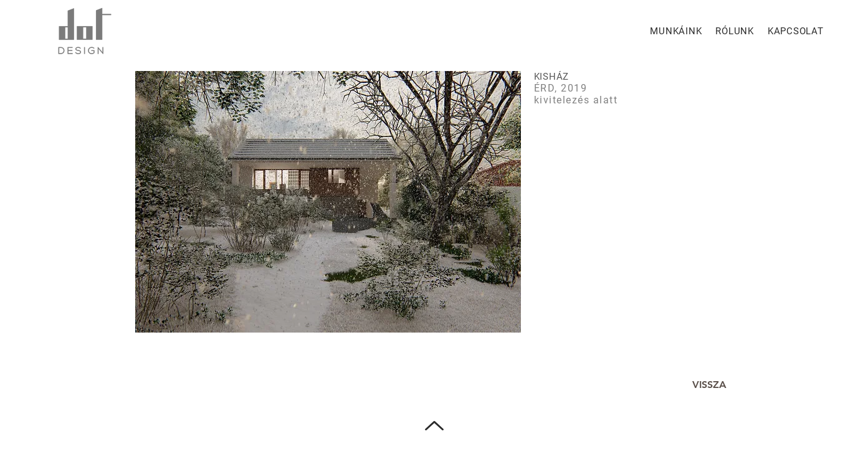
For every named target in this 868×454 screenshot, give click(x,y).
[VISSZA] (710, 385)
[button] (328, 202)
